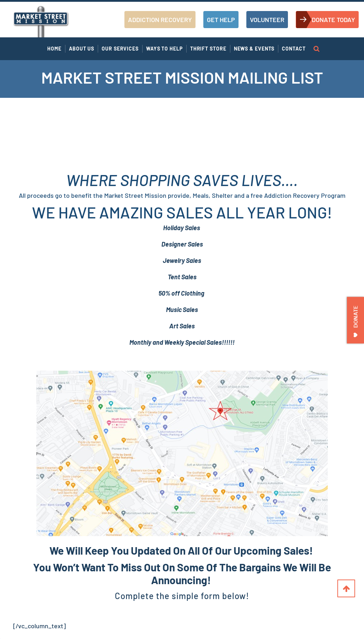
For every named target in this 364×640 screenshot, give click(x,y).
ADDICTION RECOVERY (160, 20)
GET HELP (221, 20)
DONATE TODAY (333, 20)
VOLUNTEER (267, 20)
